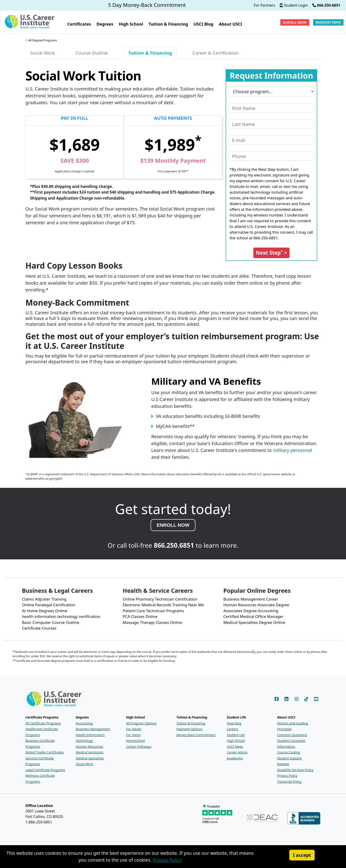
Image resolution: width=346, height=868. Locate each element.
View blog (234, 723)
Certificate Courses (39, 628)
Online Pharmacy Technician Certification (160, 599)
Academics (235, 758)
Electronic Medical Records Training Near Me (163, 605)
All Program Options (141, 723)
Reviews (283, 764)
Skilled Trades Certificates (45, 752)
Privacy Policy (287, 776)
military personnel (293, 450)
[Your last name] (271, 124)
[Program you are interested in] (271, 91)
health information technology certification (61, 616)
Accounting (84, 723)
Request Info (328, 22)
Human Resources (89, 746)
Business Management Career (251, 599)
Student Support (289, 758)
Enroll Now (295, 22)
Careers (232, 729)
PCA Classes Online (140, 616)
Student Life (236, 735)
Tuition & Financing (191, 723)
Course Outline (92, 53)
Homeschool (135, 741)
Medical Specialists (90, 758)
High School (236, 741)
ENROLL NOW (173, 525)
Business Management (93, 729)
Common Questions (292, 735)
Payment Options (189, 729)
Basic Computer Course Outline (51, 622)
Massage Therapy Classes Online (152, 622)
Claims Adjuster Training (44, 599)
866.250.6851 (174, 545)
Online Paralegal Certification (49, 605)
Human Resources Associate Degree (256, 605)
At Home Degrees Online (45, 611)
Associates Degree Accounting (251, 611)
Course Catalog (289, 752)
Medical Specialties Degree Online (254, 622)
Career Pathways (139, 746)
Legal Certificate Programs (45, 770)
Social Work (43, 53)
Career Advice (237, 752)
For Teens (133, 735)
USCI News (235, 746)
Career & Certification (216, 53)
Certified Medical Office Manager (253, 616)
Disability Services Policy (295, 770)
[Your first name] (271, 108)
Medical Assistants (90, 752)
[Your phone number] (271, 156)
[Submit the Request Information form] (272, 253)
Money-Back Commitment (196, 735)
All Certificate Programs (43, 723)
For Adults (134, 729)
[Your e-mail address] (271, 140)
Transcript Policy (289, 781)
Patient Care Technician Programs (153, 611)
